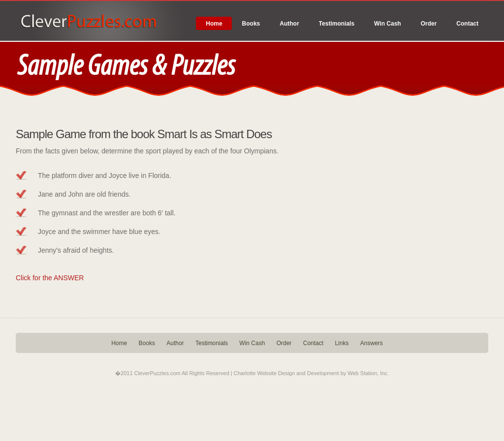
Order (429, 24)
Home (214, 24)
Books (251, 24)
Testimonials (337, 24)
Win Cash (388, 24)
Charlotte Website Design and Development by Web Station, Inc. (311, 373)
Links (342, 343)
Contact (467, 24)
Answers (372, 343)
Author (289, 24)
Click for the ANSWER (50, 278)
